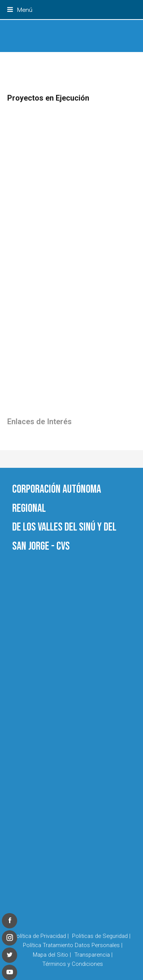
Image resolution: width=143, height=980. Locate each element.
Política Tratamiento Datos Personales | (73, 945)
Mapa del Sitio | (52, 955)
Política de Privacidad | (41, 936)
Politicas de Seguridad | (101, 936)
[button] (20, 9)
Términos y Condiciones (73, 964)
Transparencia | (93, 955)
